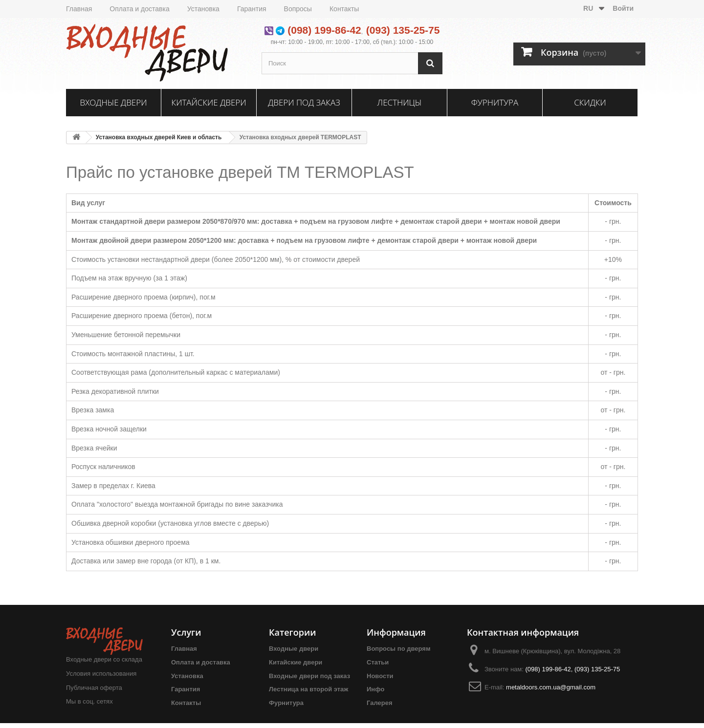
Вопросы (298, 9)
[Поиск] (430, 63)
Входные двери (114, 102)
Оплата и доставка (139, 9)
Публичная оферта (94, 688)
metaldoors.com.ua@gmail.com (551, 687)
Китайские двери (209, 102)
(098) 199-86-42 (324, 30)
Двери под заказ (304, 102)
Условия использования (101, 674)
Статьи (378, 662)
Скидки (590, 102)
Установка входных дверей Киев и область (159, 137)
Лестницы (400, 102)
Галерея (380, 703)
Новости (380, 676)
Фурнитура (495, 102)
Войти (623, 8)
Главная (79, 9)
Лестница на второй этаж (309, 689)
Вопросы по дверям (399, 649)
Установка (203, 9)
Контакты (344, 9)
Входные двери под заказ (309, 676)
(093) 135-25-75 (403, 30)
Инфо (375, 689)
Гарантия (252, 9)
